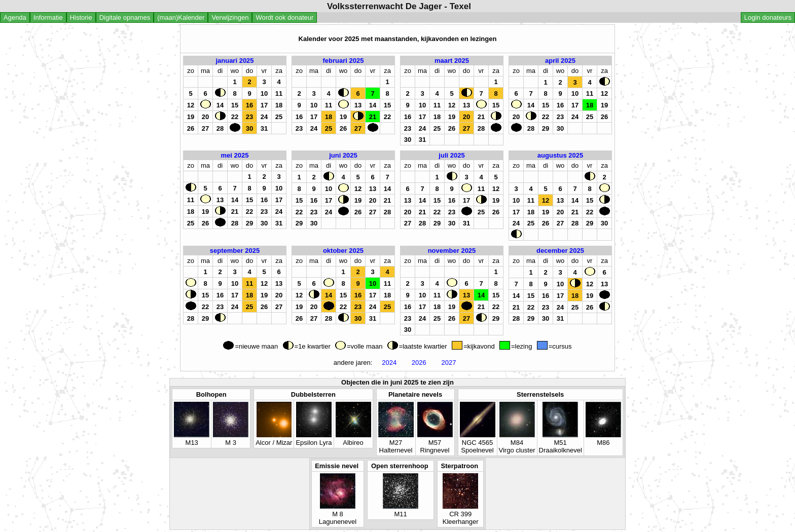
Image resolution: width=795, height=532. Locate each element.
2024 (389, 363)
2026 (419, 363)
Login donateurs (768, 17)
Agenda (15, 17)
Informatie (48, 17)
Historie (81, 17)
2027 (449, 363)
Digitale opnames (125, 17)
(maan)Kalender (181, 17)
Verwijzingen (230, 17)
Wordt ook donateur (284, 17)
